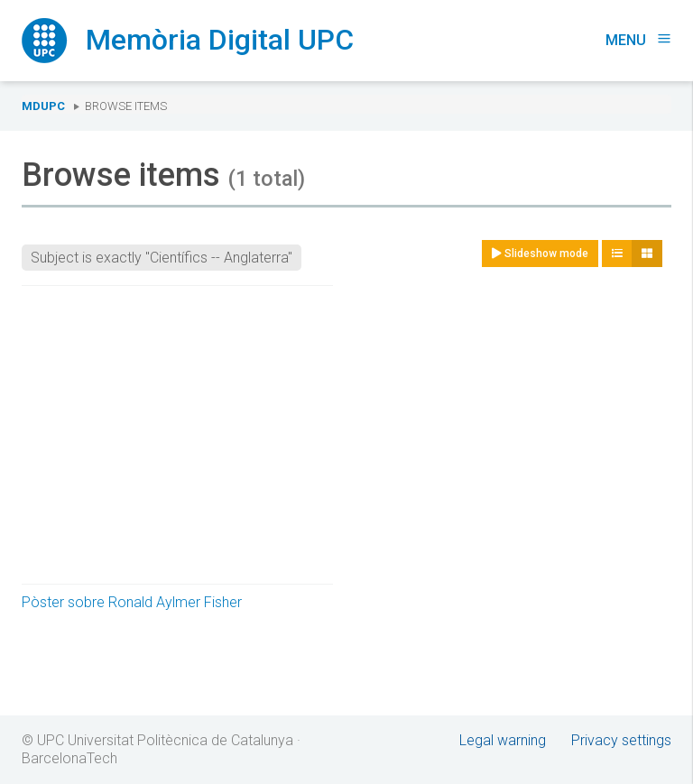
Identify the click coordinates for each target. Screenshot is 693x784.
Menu (638, 40)
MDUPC (43, 106)
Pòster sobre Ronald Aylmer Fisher (132, 602)
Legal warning (503, 740)
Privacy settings (621, 740)
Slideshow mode (540, 254)
